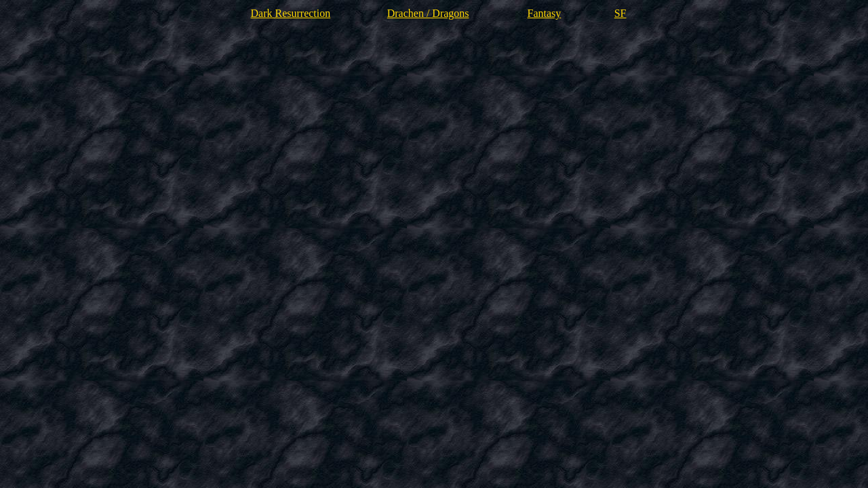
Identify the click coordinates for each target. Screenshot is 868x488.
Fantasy (545, 13)
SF (620, 13)
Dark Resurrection (290, 13)
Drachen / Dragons (428, 13)
